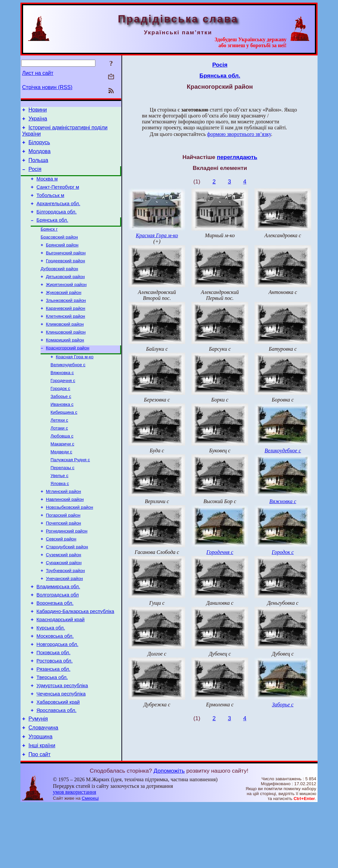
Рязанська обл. (54, 723)
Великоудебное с (68, 389)
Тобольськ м (51, 205)
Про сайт (39, 818)
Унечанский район (64, 621)
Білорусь (39, 146)
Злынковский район (66, 320)
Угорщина (40, 798)
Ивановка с (62, 432)
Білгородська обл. (57, 224)
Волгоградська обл (58, 639)
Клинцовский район (66, 354)
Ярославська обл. (57, 769)
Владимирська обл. (58, 630)
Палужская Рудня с (70, 492)
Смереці (90, 862)
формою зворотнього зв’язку (239, 134)
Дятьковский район (65, 294)
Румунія (38, 778)
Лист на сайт (38, 73)
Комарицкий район (65, 363)
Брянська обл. (52, 233)
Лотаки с (59, 458)
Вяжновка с (62, 398)
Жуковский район (64, 311)
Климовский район (65, 346)
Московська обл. (55, 686)
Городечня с (63, 407)
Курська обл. (51, 676)
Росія (35, 176)
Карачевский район (66, 328)
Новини (38, 111)
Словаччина (43, 788)
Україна (38, 121)
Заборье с (61, 424)
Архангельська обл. (58, 214)
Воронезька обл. (55, 649)
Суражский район (64, 604)
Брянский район (62, 260)
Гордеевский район (66, 277)
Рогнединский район (67, 570)
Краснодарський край (61, 667)
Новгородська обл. (58, 695)
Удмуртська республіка (62, 741)
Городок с (60, 415)
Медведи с (61, 484)
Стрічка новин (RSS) (47, 87)
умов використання (74, 855)
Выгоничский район (66, 268)
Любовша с (62, 467)
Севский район (61, 578)
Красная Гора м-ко (75, 381)
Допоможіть (169, 834)
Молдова (39, 156)
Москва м (47, 187)
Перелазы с (62, 501)
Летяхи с (59, 450)
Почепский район (63, 561)
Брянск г (49, 243)
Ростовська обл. (55, 713)
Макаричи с (62, 475)
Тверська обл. (52, 732)
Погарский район (63, 552)
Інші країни (42, 808)
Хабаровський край (58, 759)
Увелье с (59, 510)
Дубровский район (59, 286)
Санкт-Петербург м (58, 196)
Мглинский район (63, 527)
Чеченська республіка (61, 750)
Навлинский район (65, 535)
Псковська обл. (54, 704)
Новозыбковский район (69, 544)
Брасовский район (59, 251)
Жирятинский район (66, 303)
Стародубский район (67, 587)
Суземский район (64, 595)
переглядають (237, 157)
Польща (38, 166)
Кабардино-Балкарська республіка (75, 658)
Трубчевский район (65, 612)
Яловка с (60, 518)
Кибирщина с (64, 441)
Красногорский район (68, 371)
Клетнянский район (66, 337)
